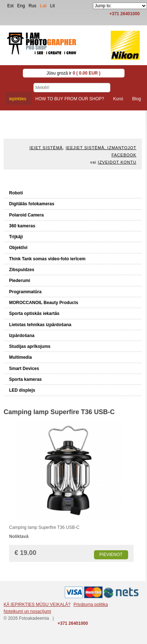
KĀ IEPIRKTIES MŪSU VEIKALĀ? (37, 605)
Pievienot (111, 555)
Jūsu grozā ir (73, 73)
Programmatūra (25, 292)
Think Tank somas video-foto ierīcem (47, 259)
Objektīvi (18, 248)
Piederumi (20, 281)
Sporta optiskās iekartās (34, 313)
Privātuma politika (91, 605)
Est (10, 6)
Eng (21, 6)
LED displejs (22, 390)
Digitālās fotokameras (32, 204)
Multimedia (21, 357)
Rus (32, 6)
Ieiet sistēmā (46, 148)
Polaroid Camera (26, 215)
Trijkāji (16, 237)
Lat (43, 6)
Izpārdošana (22, 336)
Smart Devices (24, 369)
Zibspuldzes (22, 270)
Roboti (16, 193)
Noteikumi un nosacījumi (27, 611)
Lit (52, 6)
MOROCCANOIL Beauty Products (44, 303)
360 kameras (22, 226)
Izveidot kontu (117, 162)
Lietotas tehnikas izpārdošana (40, 325)
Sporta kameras (25, 379)
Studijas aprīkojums (30, 346)
